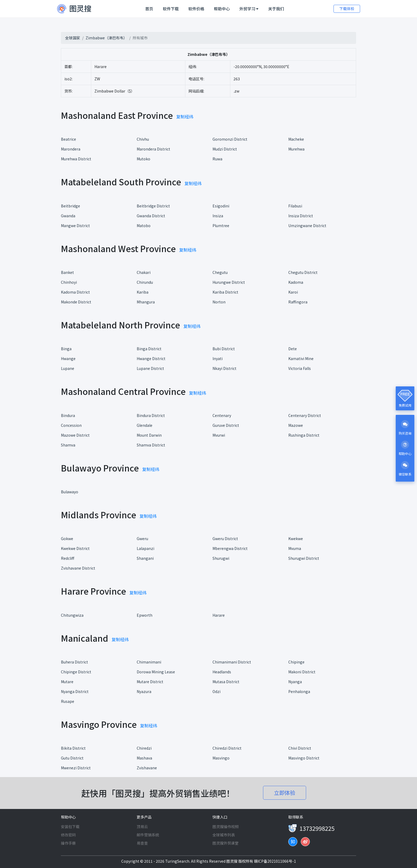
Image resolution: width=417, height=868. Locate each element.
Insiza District (301, 216)
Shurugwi (221, 558)
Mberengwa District (230, 548)
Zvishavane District (78, 568)
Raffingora (298, 302)
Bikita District (73, 748)
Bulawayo (70, 492)
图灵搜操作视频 (226, 827)
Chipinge (296, 662)
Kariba (143, 292)
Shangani (145, 558)
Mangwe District (75, 226)
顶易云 (142, 827)
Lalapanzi (145, 548)
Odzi (216, 691)
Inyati (218, 358)
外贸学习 (249, 9)
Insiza (218, 216)
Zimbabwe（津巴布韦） (106, 38)
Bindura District (151, 415)
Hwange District (151, 358)
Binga (66, 349)
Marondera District (153, 149)
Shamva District (151, 445)
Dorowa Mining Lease (156, 672)
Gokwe (67, 539)
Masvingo (221, 758)
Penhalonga (299, 691)
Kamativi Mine (301, 358)
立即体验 (285, 793)
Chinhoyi (69, 282)
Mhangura (146, 302)
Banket (67, 272)
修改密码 (68, 835)
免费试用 (405, 405)
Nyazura (144, 691)
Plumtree (221, 226)
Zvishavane (147, 768)
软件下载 (171, 9)
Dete (293, 349)
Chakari (144, 272)
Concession (71, 425)
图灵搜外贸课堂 (226, 843)
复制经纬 (185, 116)
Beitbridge (70, 206)
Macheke (296, 139)
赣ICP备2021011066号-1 (275, 861)
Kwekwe (296, 539)
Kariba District (225, 292)
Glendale (145, 425)
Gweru (142, 539)
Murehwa (296, 149)
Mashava (144, 758)
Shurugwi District (304, 558)
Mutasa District (226, 682)
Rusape (68, 701)
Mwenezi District (76, 768)
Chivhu (143, 139)
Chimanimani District (232, 662)
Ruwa (217, 159)
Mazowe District (75, 435)
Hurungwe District (229, 282)
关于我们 (276, 9)
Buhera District (74, 662)
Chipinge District (76, 672)
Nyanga (295, 682)
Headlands (222, 672)
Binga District (149, 349)
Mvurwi (219, 435)
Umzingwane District (307, 226)
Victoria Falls (300, 368)
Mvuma (295, 548)
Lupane (68, 368)
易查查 (142, 843)
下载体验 (347, 9)
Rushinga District (304, 435)
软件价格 (196, 9)
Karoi (293, 292)
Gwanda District (151, 216)
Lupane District (150, 368)
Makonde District (76, 302)
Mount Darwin (149, 435)
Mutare (67, 682)
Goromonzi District (230, 139)
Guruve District (226, 425)
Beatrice (68, 139)
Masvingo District (304, 758)
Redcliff (68, 558)
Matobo (144, 226)
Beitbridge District (153, 206)
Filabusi (295, 206)
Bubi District (224, 349)
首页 (150, 9)
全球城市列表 (224, 835)
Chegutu (220, 272)
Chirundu (145, 282)
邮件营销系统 (148, 835)
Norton (219, 302)
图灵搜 (232, 861)
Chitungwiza (72, 615)
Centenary (222, 415)
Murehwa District (76, 159)
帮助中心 (222, 9)
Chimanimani (149, 662)
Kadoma (296, 282)
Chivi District (300, 748)
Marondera (71, 149)
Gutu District (72, 758)
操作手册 (68, 843)
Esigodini (221, 206)
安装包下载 (70, 827)
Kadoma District (75, 292)
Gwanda (68, 216)
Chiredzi (144, 748)
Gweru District (225, 539)
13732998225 (317, 828)
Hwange (68, 358)
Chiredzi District (227, 748)
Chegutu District (303, 272)
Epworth (145, 615)
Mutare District (150, 682)
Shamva (68, 445)
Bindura (68, 415)
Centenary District (305, 415)
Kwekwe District (75, 548)
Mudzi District (225, 149)
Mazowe (296, 425)
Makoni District (302, 672)
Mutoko (143, 159)
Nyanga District (75, 691)
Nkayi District (224, 368)
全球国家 (73, 38)
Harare (219, 615)
